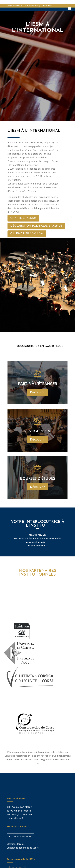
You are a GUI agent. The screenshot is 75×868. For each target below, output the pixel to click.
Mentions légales (16, 844)
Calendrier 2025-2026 (27, 234)
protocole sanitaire (20, 836)
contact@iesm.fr (15, 818)
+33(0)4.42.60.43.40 (22, 814)
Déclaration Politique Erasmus (36, 226)
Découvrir (38, 392)
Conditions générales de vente (23, 848)
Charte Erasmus (23, 218)
